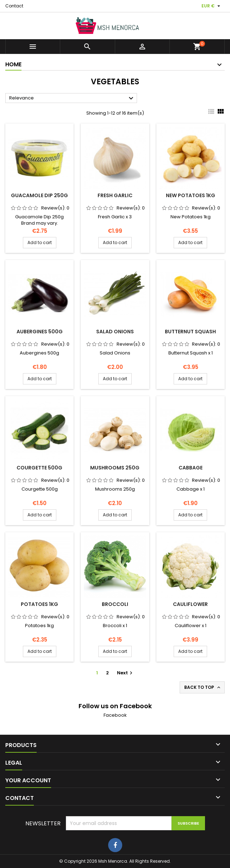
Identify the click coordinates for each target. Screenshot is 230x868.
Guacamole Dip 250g (39, 195)
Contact (14, 6)
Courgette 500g (39, 468)
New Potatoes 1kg (191, 195)
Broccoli (115, 604)
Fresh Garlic (115, 195)
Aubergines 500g (40, 332)
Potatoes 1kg (39, 604)
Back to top (203, 687)
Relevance (72, 98)
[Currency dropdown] (212, 6)
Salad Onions (115, 332)
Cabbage (191, 468)
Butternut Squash (190, 332)
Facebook (115, 715)
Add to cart (40, 242)
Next (126, 673)
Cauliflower (190, 604)
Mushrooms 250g (115, 468)
